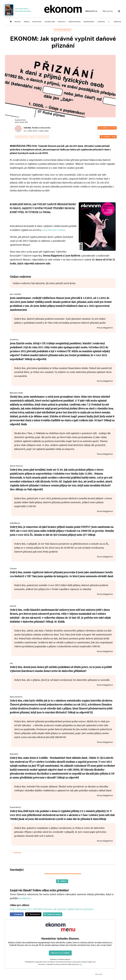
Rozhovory (37, 22)
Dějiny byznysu (75, 22)
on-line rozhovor (42, 137)
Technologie (50, 22)
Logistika (101, 22)
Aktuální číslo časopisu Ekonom (18, 10)
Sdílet (64, 881)
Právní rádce (89, 22)
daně (32, 137)
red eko (27, 128)
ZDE (81, 964)
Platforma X (35, 914)
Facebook (18, 914)
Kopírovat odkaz (54, 914)
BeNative (118, 22)
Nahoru (18, 853)
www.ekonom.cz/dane (54, 230)
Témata (27, 22)
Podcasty (62, 22)
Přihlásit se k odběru (60, 953)
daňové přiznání (21, 137)
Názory (18, 22)
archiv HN (24, 122)
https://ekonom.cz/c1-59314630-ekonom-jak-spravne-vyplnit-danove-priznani (52, 909)
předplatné (25, 898)
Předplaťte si (91, 11)
